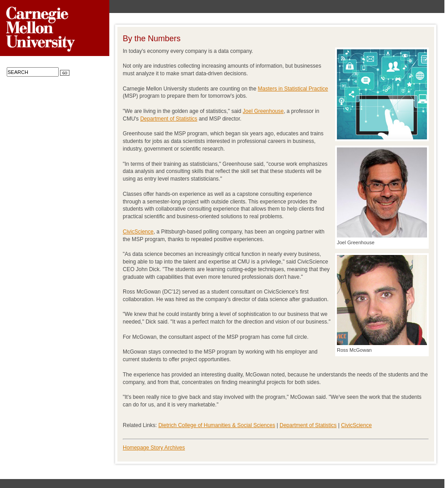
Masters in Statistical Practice (293, 89)
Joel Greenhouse (263, 111)
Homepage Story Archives (154, 448)
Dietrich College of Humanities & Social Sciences (217, 425)
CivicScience (138, 232)
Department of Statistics (169, 119)
